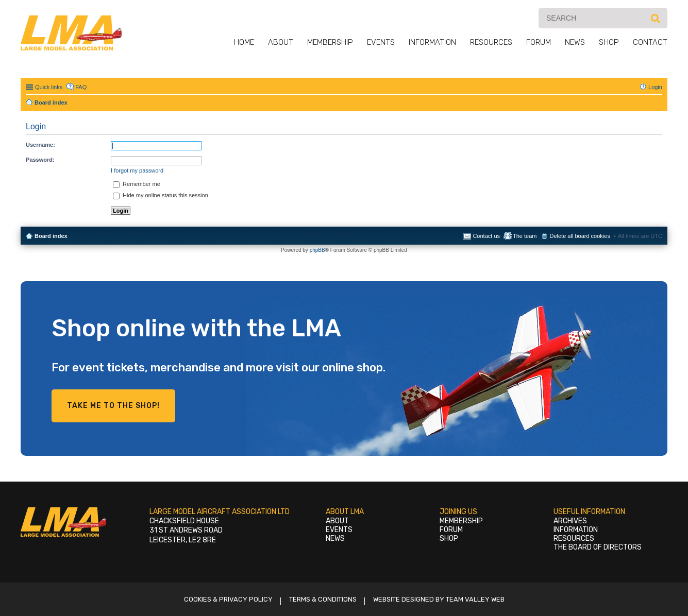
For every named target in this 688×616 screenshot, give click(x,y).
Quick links (49, 87)
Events (381, 42)
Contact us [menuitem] (486, 236)
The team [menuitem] (525, 236)
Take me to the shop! (113, 406)
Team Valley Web (475, 599)
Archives (570, 521)
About (281, 42)
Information (432, 42)
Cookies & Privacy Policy (228, 599)
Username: (40, 145)
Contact (650, 42)
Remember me (137, 184)
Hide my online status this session (161, 195)
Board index (51, 236)
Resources (491, 42)
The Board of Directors (598, 547)
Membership (330, 42)
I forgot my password (137, 170)
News (575, 42)
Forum (539, 42)
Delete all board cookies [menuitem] (580, 236)
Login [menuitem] (655, 87)
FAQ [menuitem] (81, 87)
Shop (609, 42)
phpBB (317, 250)
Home (244, 42)
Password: (40, 160)
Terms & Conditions (323, 599)
